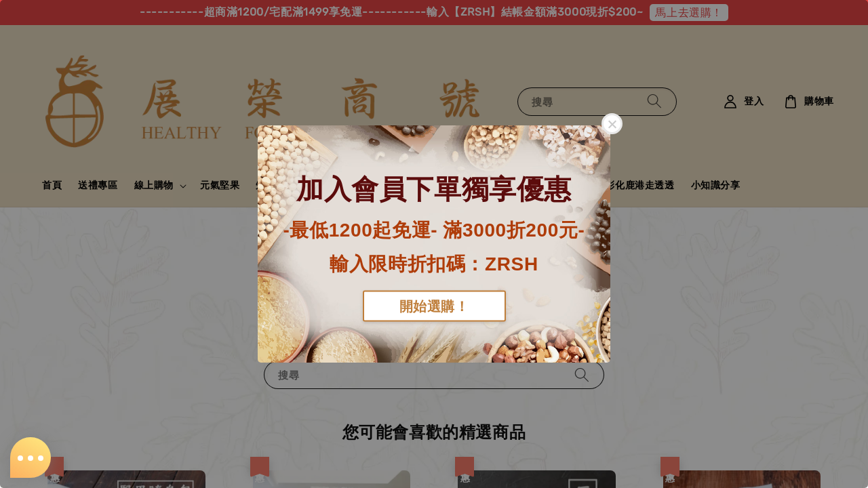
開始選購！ (434, 306)
